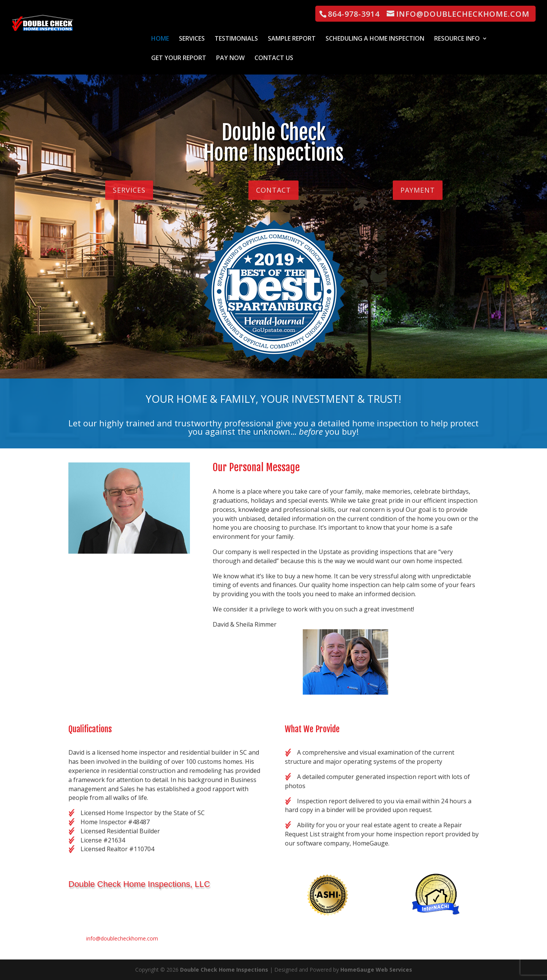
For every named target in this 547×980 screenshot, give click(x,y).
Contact (273, 190)
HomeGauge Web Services (376, 970)
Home (160, 39)
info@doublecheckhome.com (122, 938)
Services (192, 39)
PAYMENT (418, 190)
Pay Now (230, 59)
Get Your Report (179, 59)
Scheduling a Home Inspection (375, 39)
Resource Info (457, 39)
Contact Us (274, 59)
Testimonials (236, 39)
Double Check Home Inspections (224, 970)
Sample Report (292, 39)
